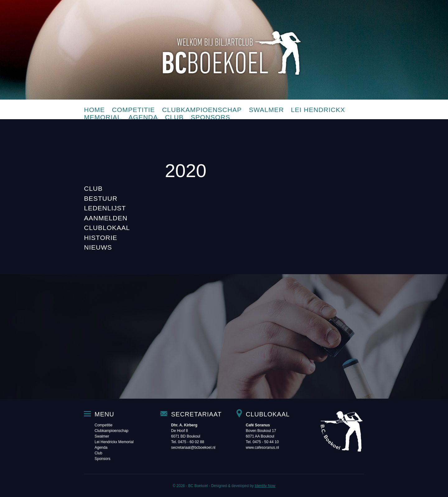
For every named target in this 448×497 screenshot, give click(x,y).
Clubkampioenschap (202, 110)
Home (94, 110)
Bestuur (101, 198)
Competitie (133, 110)
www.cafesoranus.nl (262, 448)
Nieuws (98, 247)
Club (174, 117)
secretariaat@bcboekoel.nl (193, 448)
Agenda (143, 117)
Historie (101, 238)
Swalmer (266, 110)
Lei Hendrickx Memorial (114, 442)
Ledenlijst (105, 208)
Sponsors (210, 117)
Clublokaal (107, 228)
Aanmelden (106, 218)
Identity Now (265, 486)
